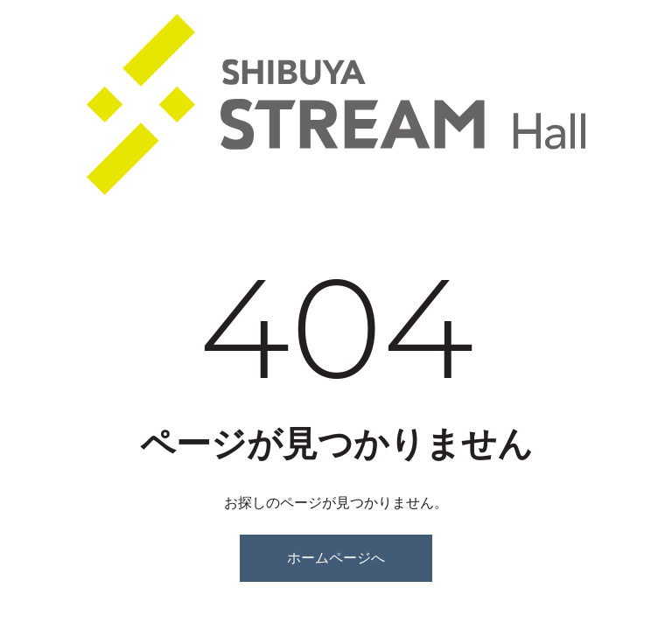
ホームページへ (336, 558)
